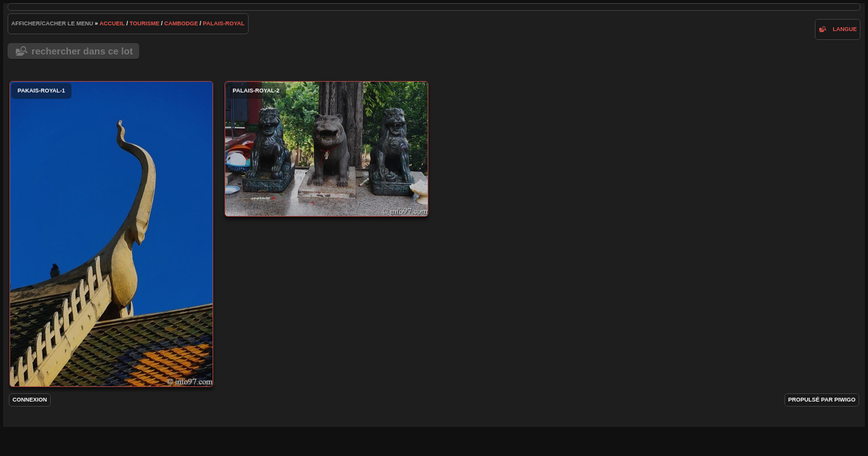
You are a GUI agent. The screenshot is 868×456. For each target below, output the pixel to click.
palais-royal (224, 23)
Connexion (30, 400)
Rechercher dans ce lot (82, 51)
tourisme (145, 23)
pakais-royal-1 (111, 234)
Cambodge (182, 23)
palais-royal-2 (326, 149)
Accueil (112, 23)
